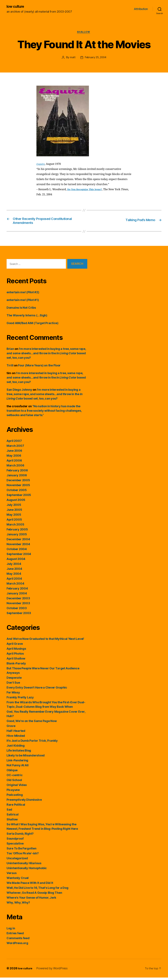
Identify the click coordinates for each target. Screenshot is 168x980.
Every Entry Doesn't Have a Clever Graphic (37, 690)
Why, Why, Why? (18, 905)
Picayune (13, 792)
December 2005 (18, 483)
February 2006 (17, 473)
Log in (11, 931)
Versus (11, 875)
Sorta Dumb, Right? (20, 836)
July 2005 (14, 507)
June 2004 (14, 571)
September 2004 (19, 556)
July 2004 (14, 566)
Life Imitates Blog (19, 753)
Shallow (84, 33)
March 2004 (15, 586)
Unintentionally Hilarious (24, 866)
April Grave (15, 646)
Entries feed (15, 936)
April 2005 (14, 522)
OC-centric (15, 778)
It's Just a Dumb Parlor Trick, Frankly (32, 743)
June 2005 (14, 512)
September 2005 (19, 497)
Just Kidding (16, 748)
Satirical (13, 817)
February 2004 (17, 591)
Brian (10, 351)
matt (72, 58)
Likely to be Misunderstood (26, 758)
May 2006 (14, 458)
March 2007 (15, 448)
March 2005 (15, 527)
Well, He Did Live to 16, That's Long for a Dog (37, 890)
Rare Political (16, 807)
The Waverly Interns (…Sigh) (27, 318)
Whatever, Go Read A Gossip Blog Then (34, 895)
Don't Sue (13, 685)
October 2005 (17, 492)
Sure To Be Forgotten (21, 851)
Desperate (14, 680)
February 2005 (17, 532)
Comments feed (18, 941)
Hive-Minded (16, 738)
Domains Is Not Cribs (21, 310)
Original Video (17, 787)
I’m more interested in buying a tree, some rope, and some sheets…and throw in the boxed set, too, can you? (46, 356)
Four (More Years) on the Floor (39, 368)
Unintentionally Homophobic (27, 871)
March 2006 (15, 468)
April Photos (15, 656)
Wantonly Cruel (18, 880)
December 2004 (18, 542)
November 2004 (18, 547)
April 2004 (14, 581)
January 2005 (17, 537)
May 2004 (14, 576)
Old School (14, 782)
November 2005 (18, 488)
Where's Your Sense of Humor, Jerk (31, 900)
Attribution (141, 9)
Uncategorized (17, 861)
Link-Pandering (17, 763)
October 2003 (17, 611)
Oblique (12, 773)
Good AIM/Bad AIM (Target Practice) (32, 325)
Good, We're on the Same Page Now (32, 723)
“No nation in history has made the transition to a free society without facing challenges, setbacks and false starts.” (44, 413)
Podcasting (15, 797)
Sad (9, 812)
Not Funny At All (18, 768)
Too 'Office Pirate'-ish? (23, 856)
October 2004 (17, 552)
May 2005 (14, 517)
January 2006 (17, 478)
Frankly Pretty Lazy (20, 700)
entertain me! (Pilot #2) (23, 295)
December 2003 (18, 601)
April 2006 (14, 463)
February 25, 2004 (95, 58)
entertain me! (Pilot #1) (23, 302)
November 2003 (18, 606)
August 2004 (16, 561)
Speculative (15, 846)
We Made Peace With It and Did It (30, 885)
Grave (11, 728)
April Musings (16, 651)
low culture (16, 7)
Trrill (10, 368)
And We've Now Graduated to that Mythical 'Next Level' (45, 641)
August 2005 (16, 502)
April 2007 (14, 443)
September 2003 (19, 615)
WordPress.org (17, 945)
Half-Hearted (16, 733)
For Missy (13, 695)
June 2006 (14, 453)
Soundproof (15, 841)
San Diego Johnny (19, 392)
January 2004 (17, 596)
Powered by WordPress (53, 971)
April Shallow (16, 661)
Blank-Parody (16, 666)
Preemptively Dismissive (24, 802)
